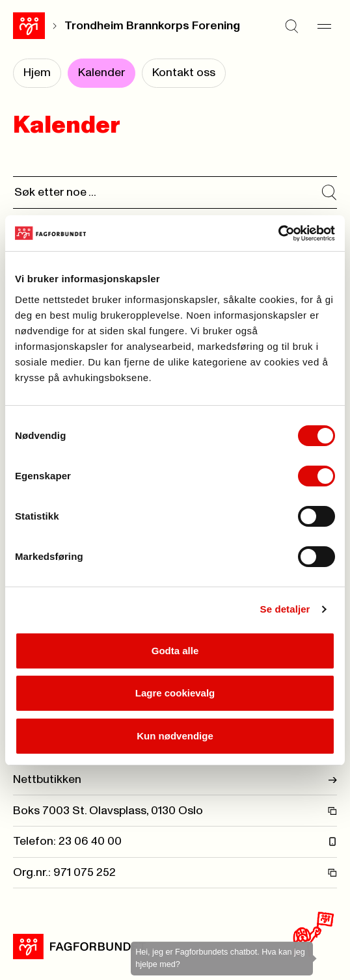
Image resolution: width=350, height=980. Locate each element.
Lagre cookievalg (175, 693)
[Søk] (291, 26)
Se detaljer (285, 609)
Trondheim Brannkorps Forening (152, 26)
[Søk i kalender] (329, 192)
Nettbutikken (175, 780)
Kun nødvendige (175, 736)
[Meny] (324, 26)
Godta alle (175, 651)
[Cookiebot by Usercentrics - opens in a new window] (278, 233)
